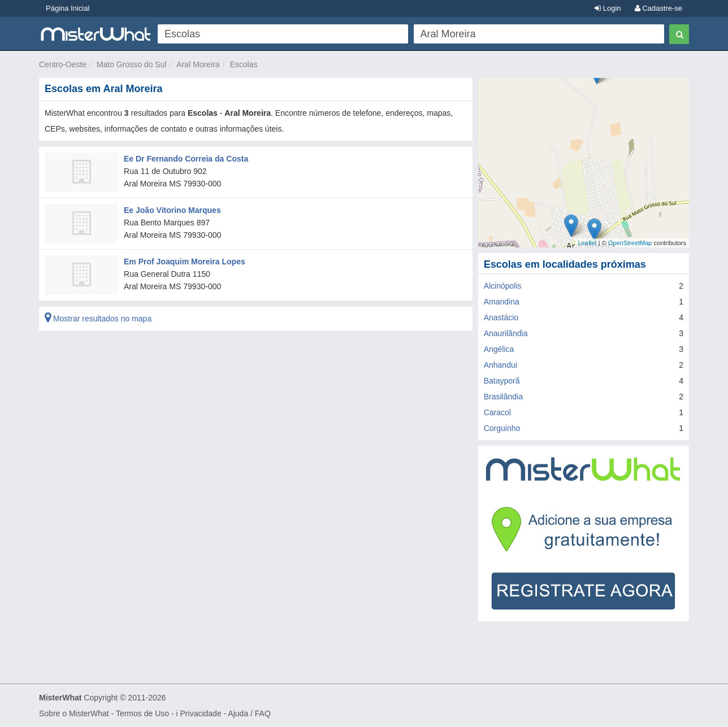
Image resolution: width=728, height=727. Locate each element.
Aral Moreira (198, 64)
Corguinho (502, 428)
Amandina (502, 302)
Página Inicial (68, 8)
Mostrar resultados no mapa (98, 319)
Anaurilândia (506, 333)
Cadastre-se (658, 8)
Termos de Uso (142, 713)
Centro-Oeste (63, 64)
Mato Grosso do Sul (132, 64)
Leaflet (588, 243)
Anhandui (500, 365)
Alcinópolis (503, 286)
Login (608, 8)
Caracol (497, 412)
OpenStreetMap (630, 243)
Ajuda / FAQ (249, 713)
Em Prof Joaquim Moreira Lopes (185, 262)
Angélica (499, 349)
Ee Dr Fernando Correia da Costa (186, 159)
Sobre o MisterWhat (74, 713)
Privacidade (201, 713)
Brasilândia (503, 397)
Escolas (243, 64)
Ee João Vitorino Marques (172, 210)
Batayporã (502, 381)
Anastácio (501, 317)
